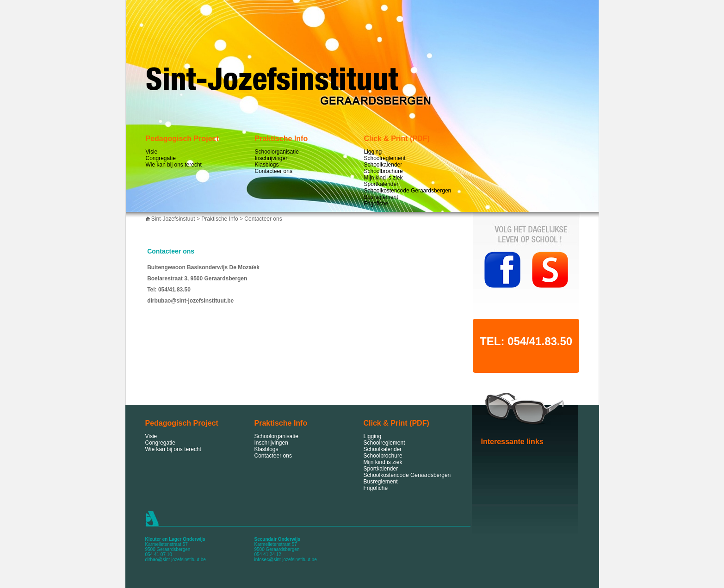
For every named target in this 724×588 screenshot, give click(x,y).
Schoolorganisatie (277, 152)
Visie (152, 152)
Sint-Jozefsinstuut (173, 219)
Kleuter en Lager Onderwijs (175, 539)
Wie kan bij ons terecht (174, 165)
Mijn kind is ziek (384, 178)
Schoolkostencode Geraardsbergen (408, 191)
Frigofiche (376, 204)
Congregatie (161, 158)
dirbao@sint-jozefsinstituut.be (176, 560)
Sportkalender (381, 184)
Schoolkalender (383, 165)
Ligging (373, 152)
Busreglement (381, 197)
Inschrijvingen (272, 158)
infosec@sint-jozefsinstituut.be (286, 560)
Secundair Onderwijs (277, 539)
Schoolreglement (385, 158)
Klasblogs (267, 165)
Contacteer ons (274, 171)
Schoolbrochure (384, 171)
